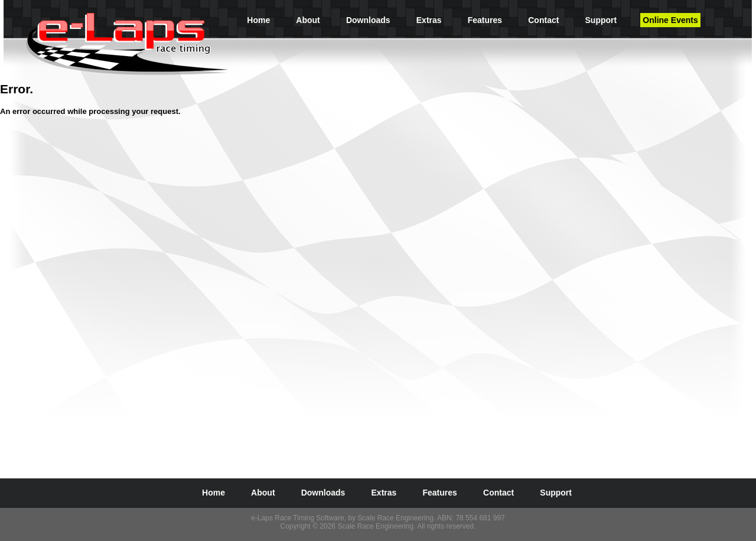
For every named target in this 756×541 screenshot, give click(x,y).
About (308, 20)
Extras (429, 20)
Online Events (670, 20)
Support (601, 20)
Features (485, 20)
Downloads (368, 20)
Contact (543, 20)
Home (258, 20)
